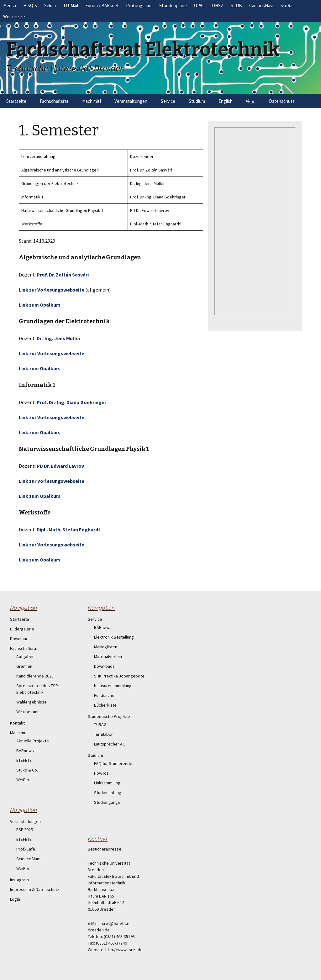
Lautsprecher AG (110, 744)
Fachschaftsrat (54, 101)
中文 (251, 101)
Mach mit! (92, 101)
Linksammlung (107, 783)
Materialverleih (108, 656)
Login (15, 899)
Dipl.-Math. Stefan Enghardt (68, 530)
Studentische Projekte (109, 716)
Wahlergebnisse (32, 702)
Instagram (19, 880)
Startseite (16, 101)
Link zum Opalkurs (40, 305)
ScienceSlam (28, 859)
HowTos (101, 773)
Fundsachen (105, 695)
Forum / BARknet (102, 5)
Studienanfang (108, 793)
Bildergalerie (22, 629)
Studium (197, 101)
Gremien (24, 666)
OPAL (199, 5)
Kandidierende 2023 (35, 676)
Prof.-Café (26, 849)
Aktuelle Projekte (33, 741)
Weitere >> (14, 16)
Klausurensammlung (113, 686)
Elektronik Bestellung (114, 637)
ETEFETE (24, 760)
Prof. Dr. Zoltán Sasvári (63, 275)
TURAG (100, 724)
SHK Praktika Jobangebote (119, 676)
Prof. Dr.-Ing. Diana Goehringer (71, 402)
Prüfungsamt (139, 5)
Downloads (20, 639)
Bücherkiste (105, 705)
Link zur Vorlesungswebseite (52, 290)
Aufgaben (25, 656)
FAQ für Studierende (113, 763)
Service (168, 101)
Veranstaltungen (131, 101)
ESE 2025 (25, 830)
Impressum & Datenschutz (35, 889)
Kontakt (17, 723)
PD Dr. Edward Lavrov (60, 466)
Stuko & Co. (27, 770)
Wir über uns (28, 712)
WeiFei (23, 780)
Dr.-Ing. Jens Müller (59, 338)
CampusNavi (261, 5)
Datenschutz (282, 101)
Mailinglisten (106, 647)
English (226, 101)
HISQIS (30, 5)
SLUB (236, 5)
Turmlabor (103, 734)
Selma (50, 5)
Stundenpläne (173, 5)
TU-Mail (71, 5)
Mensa (10, 5)
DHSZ (218, 5)
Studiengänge (107, 802)
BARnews (25, 751)
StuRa (287, 5)
